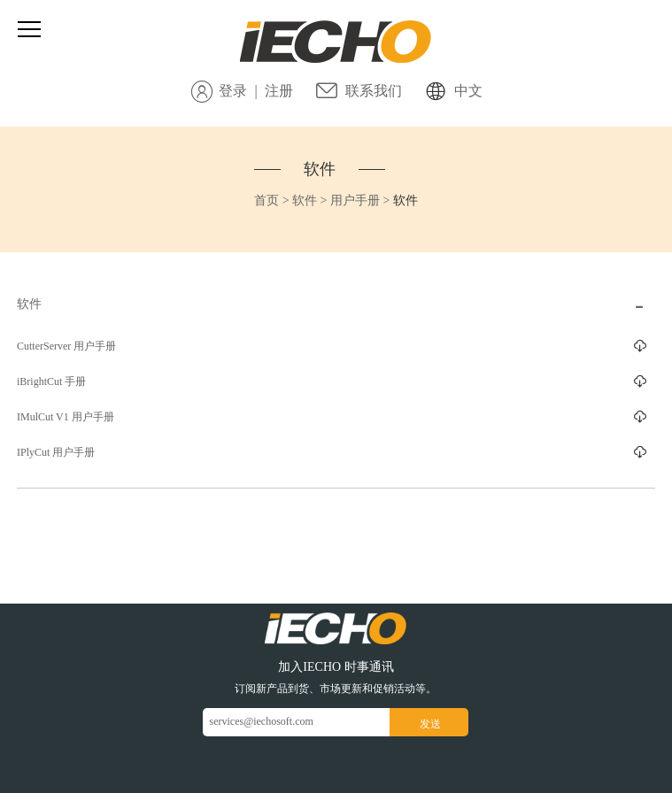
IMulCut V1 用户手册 (66, 417)
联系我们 (374, 91)
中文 (468, 91)
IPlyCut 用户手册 (56, 452)
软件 (320, 169)
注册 (279, 91)
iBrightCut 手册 (51, 381)
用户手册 (355, 200)
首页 (266, 200)
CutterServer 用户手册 (66, 346)
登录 (233, 91)
